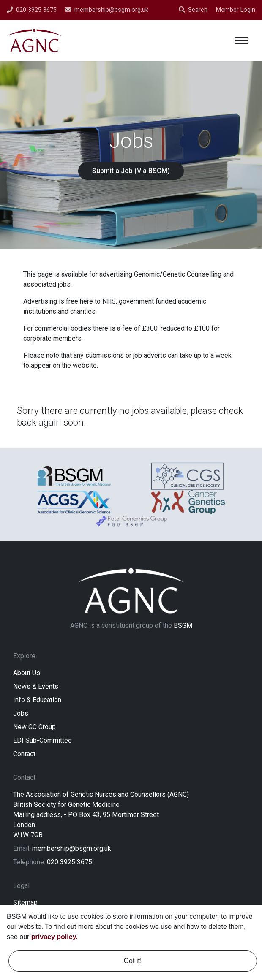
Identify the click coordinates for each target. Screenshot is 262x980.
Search (193, 10)
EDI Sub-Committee (42, 742)
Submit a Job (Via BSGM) (131, 171)
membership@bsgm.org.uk (72, 850)
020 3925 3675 (70, 863)
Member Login (236, 10)
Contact (24, 755)
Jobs (21, 715)
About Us (27, 674)
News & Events (36, 688)
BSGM (183, 627)
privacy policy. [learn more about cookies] (55, 937)
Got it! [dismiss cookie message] (133, 961)
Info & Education (37, 701)
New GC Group (34, 728)
